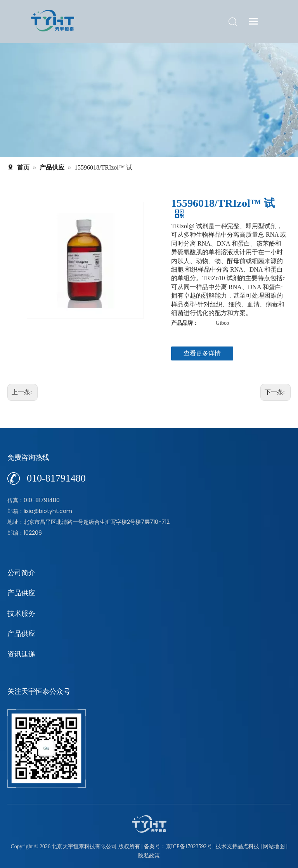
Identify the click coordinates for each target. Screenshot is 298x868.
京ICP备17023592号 (189, 846)
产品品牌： (185, 323)
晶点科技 (248, 846)
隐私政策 (149, 856)
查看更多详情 (202, 353)
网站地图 (274, 846)
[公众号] (47, 748)
